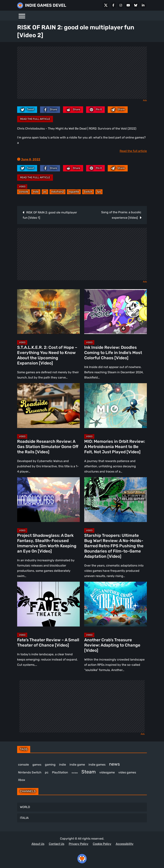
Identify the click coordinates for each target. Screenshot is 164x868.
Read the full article (35, 119)
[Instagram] (121, 5)
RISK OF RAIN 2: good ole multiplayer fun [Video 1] (50, 215)
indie (36, 192)
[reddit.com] (73, 110)
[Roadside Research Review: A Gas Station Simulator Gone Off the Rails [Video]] (48, 406)
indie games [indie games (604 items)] (97, 765)
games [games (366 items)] (37, 765)
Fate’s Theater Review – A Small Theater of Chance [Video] (48, 642)
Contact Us (57, 844)
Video (22, 187)
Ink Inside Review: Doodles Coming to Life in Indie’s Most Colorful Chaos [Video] (113, 353)
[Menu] (22, 16)
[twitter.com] (27, 110)
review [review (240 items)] (75, 773)
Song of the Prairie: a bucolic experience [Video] (121, 215)
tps (99, 192)
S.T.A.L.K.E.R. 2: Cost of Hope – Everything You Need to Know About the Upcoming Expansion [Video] (47, 355)
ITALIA (24, 818)
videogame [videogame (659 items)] (107, 772)
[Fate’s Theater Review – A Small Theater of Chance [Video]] (48, 604)
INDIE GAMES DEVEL (46, 5)
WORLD (25, 807)
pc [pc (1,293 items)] (47, 772)
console (23, 192)
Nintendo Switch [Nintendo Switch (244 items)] (30, 772)
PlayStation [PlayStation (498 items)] (60, 772)
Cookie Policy (102, 844)
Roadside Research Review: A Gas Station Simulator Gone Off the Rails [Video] (48, 447)
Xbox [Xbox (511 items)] (22, 780)
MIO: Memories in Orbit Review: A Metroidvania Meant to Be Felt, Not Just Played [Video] (115, 447)
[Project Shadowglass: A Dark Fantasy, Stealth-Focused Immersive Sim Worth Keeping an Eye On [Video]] (48, 500)
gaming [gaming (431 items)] (50, 765)
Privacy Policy (79, 844)
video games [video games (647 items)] (127, 772)
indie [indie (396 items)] (63, 765)
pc (45, 192)
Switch (88, 192)
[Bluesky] (136, 5)
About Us (38, 844)
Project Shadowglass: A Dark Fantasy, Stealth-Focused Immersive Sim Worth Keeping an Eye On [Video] (47, 543)
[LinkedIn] (143, 5)
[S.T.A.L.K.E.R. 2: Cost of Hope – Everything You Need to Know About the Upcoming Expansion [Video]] (48, 312)
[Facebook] (113, 5)
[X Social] (106, 5)
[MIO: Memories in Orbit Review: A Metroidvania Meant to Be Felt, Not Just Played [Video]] (116, 406)
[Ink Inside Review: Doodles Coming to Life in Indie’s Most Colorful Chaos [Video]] (116, 312)
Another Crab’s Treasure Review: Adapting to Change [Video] (112, 645)
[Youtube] (128, 5)
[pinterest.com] (95, 110)
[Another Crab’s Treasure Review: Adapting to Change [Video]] (116, 604)
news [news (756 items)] (114, 764)
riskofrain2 (57, 192)
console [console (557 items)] (23, 765)
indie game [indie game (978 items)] (77, 765)
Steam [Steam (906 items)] (89, 772)
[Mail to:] (118, 110)
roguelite (74, 192)
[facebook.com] (50, 110)
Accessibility (125, 844)
